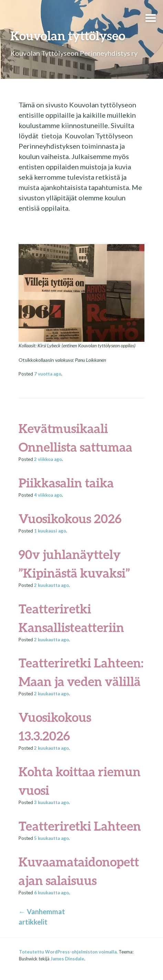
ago (48, 374)
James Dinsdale (67, 959)
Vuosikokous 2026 (70, 518)
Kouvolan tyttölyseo (68, 35)
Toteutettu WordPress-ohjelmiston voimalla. (68, 952)
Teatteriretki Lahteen (80, 826)
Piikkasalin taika (66, 483)
